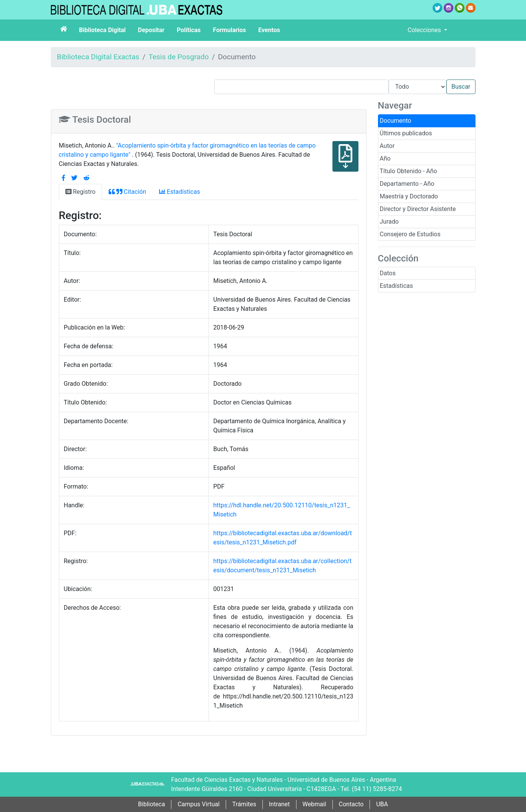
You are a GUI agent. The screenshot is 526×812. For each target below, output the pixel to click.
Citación (127, 192)
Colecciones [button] (425, 30)
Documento (396, 121)
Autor (387, 146)
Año (385, 158)
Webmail (314, 804)
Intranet (279, 804)
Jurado (389, 222)
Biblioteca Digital (103, 30)
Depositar (151, 30)
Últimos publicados (406, 133)
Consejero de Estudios (410, 234)
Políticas (189, 30)
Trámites (244, 804)
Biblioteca (152, 804)
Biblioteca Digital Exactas (98, 57)
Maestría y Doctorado (409, 196)
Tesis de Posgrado (179, 57)
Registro (81, 192)
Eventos (269, 30)
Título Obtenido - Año (409, 171)
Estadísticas (397, 286)
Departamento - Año (407, 184)
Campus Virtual (199, 804)
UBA (382, 804)
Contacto (351, 804)
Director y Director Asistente (418, 209)
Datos (388, 273)
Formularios (230, 30)
